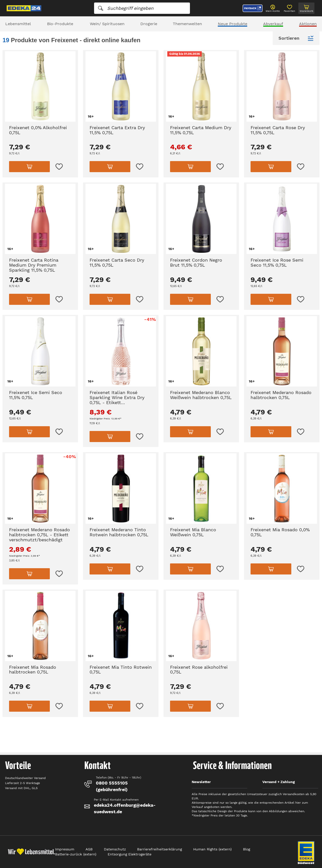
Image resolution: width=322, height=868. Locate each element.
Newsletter (201, 782)
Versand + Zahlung (279, 782)
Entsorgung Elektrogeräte (130, 854)
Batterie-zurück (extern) (76, 854)
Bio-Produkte (60, 24)
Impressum (65, 849)
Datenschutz (115, 849)
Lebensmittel (18, 24)
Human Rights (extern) (212, 849)
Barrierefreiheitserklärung (159, 849)
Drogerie (149, 24)
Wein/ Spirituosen (107, 24)
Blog (247, 849)
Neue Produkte (233, 24)
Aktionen (308, 24)
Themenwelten (187, 24)
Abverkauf (273, 24)
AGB (89, 849)
